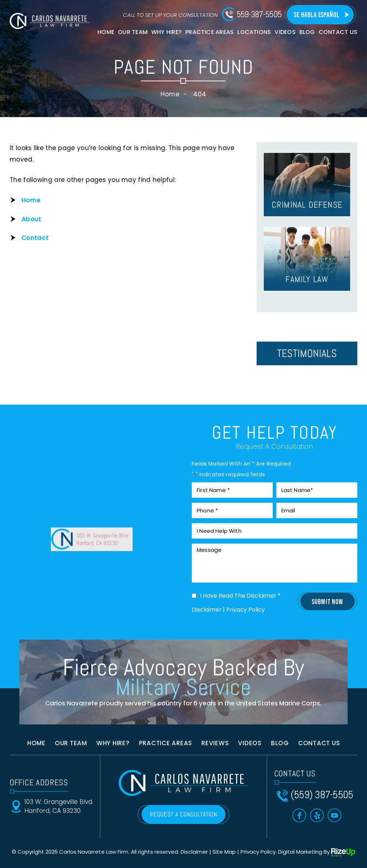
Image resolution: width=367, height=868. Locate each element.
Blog (307, 32)
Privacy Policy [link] (258, 852)
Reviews (215, 743)
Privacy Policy (246, 610)
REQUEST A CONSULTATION (183, 814)
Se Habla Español (317, 15)
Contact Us (338, 32)
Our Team (133, 32)
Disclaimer (207, 610)
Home (106, 32)
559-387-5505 (259, 14)
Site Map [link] (224, 852)
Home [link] (31, 200)
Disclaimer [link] (194, 852)
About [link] (32, 219)
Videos (285, 32)
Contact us (319, 743)
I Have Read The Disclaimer (240, 596)
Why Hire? (166, 32)
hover (307, 185)
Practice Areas (209, 32)
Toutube (335, 815)
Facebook (299, 815)
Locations (254, 32)
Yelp (317, 815)
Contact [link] (35, 238)
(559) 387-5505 (322, 795)
